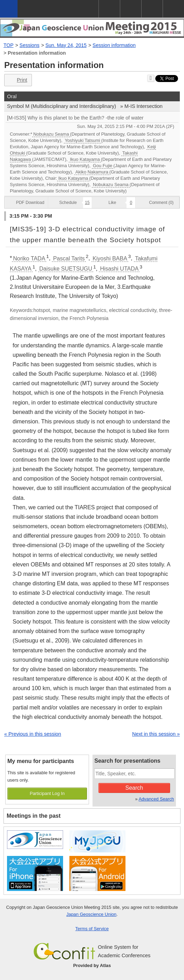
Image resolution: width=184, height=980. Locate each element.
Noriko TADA (29, 258)
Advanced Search (156, 799)
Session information (114, 45)
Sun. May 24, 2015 (66, 45)
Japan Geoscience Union (91, 914)
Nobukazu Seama (51, 134)
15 (87, 203)
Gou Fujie (103, 166)
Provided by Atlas (92, 965)
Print (17, 80)
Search (134, 788)
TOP (9, 45)
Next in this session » (156, 734)
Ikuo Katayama (85, 159)
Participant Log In (47, 793)
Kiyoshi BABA (110, 258)
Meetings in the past (34, 816)
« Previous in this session (33, 734)
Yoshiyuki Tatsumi (83, 140)
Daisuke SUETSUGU (66, 269)
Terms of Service (92, 929)
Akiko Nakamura (92, 172)
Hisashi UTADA (119, 269)
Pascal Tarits (69, 258)
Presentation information (37, 53)
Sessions (30, 45)
